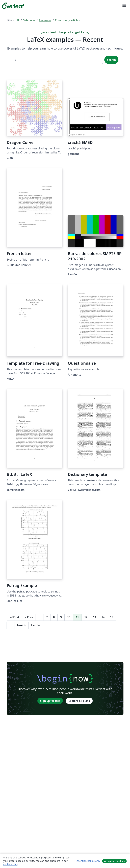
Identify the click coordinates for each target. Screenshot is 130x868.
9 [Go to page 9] (61, 617)
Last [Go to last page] (36, 625)
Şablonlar (29, 20)
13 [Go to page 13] (94, 617)
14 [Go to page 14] (103, 617)
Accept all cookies (114, 861)
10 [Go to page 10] (69, 617)
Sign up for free (50, 701)
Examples (45, 20)
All (18, 20)
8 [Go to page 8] (54, 617)
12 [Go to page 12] (86, 617)
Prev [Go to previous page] (29, 617)
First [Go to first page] (14, 617)
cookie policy (10, 864)
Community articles (67, 20)
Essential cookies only (88, 861)
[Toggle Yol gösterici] (124, 6)
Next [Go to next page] (21, 625)
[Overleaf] (13, 6)
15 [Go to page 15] (112, 617)
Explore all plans (79, 701)
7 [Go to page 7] (47, 617)
